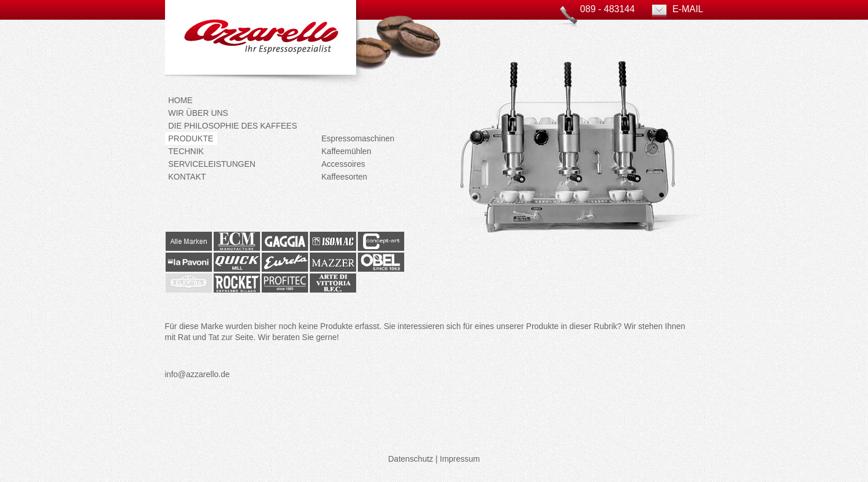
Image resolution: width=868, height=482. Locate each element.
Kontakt (187, 177)
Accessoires (343, 164)
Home (181, 100)
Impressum (460, 459)
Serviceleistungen (212, 164)
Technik (186, 151)
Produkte (191, 138)
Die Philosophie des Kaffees (233, 126)
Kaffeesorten (344, 177)
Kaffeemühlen (346, 151)
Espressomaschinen (358, 138)
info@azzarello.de (197, 374)
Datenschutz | (413, 459)
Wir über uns (198, 113)
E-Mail (688, 9)
